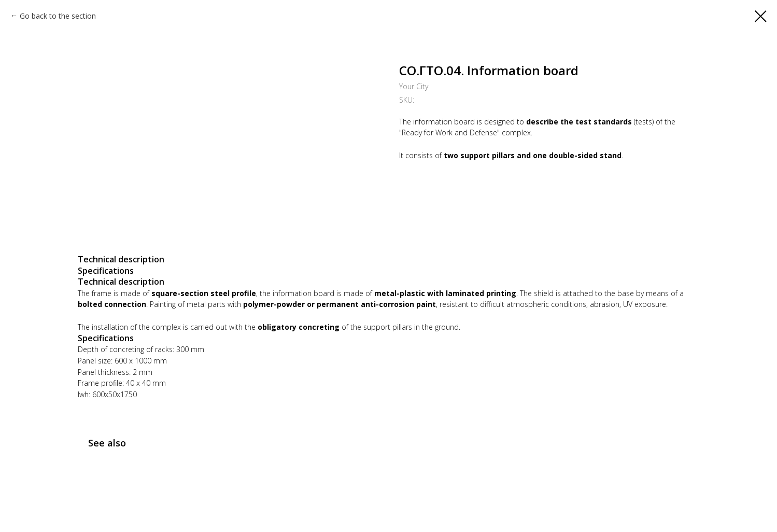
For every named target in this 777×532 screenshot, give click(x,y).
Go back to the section (58, 16)
